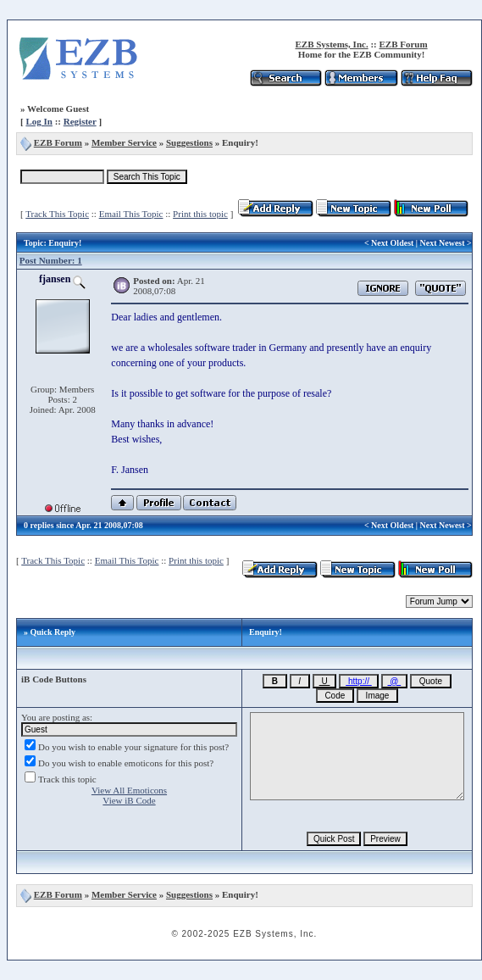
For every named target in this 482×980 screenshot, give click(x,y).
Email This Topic (131, 214)
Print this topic (200, 214)
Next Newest (443, 243)
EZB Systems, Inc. (331, 44)
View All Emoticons (129, 790)
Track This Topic (57, 214)
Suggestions (189, 142)
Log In (39, 121)
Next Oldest (392, 243)
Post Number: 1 (51, 260)
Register (80, 121)
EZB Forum (403, 44)
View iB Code (129, 800)
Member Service (124, 142)
